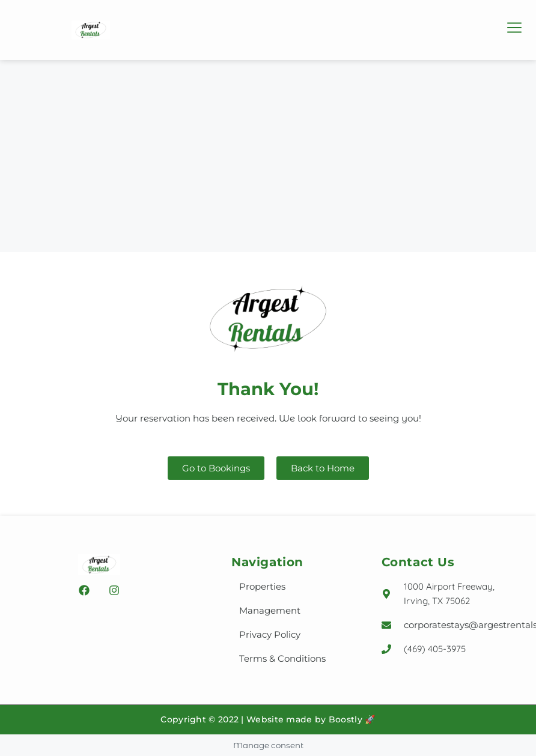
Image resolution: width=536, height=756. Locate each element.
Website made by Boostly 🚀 (311, 719)
